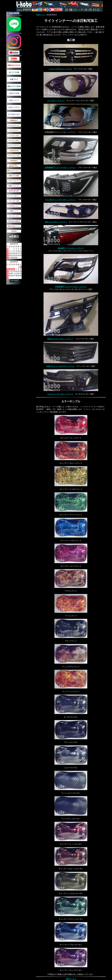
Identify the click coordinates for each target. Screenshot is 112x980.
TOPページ (41, 15)
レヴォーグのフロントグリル (60, 69)
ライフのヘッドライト (56, 101)
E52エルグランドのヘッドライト (60, 339)
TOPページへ (71, 979)
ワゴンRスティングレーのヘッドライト (60, 200)
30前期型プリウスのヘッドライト (71, 248)
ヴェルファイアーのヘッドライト (60, 394)
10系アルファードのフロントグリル (60, 366)
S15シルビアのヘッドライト (56, 222)
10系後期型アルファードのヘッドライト (60, 168)
